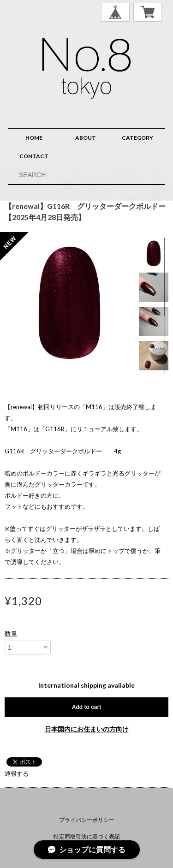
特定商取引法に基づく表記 (87, 836)
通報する (17, 773)
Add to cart (86, 707)
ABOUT (86, 138)
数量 (11, 634)
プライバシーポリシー (87, 820)
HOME (34, 138)
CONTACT (34, 156)
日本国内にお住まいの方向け (87, 729)
